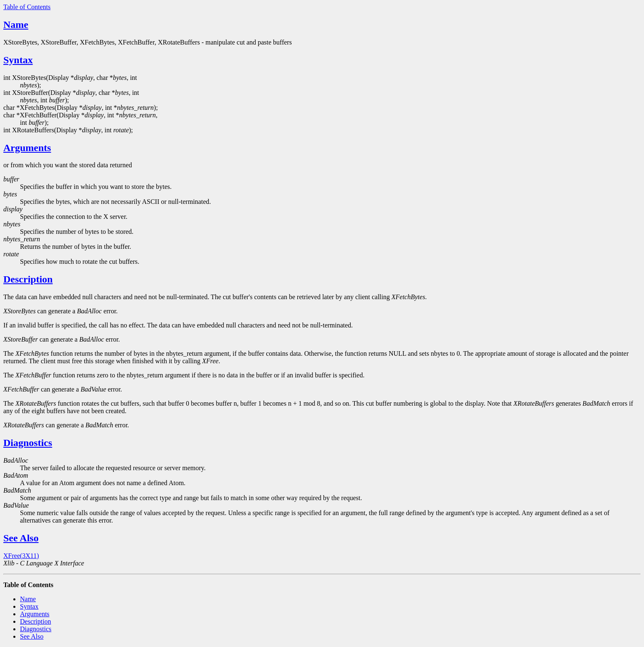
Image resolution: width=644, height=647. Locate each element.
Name (16, 25)
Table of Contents (27, 7)
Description (28, 279)
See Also (21, 538)
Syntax (18, 60)
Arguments (27, 148)
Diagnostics (28, 443)
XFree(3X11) (21, 556)
